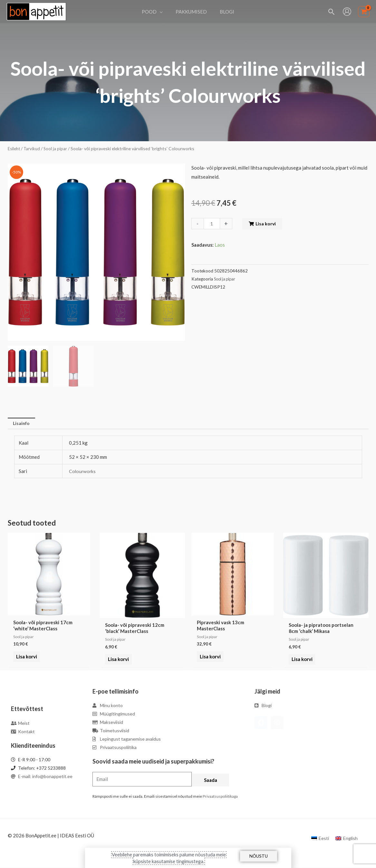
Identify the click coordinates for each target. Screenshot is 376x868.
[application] (163, 12)
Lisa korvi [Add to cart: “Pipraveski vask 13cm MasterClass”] (209, 660)
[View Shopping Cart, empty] (364, 12)
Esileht (14, 148)
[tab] (23, 424)
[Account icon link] (347, 12)
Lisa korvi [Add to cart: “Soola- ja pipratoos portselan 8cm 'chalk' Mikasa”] (301, 660)
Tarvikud (33, 148)
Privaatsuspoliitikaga (220, 797)
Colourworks (83, 472)
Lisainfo (23, 424)
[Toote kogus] (212, 224)
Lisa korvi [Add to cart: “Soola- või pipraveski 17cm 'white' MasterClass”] (26, 660)
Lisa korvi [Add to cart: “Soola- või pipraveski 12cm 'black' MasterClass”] (117, 660)
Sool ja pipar (57, 148)
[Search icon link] (332, 12)
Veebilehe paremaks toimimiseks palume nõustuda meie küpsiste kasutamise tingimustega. (169, 858)
